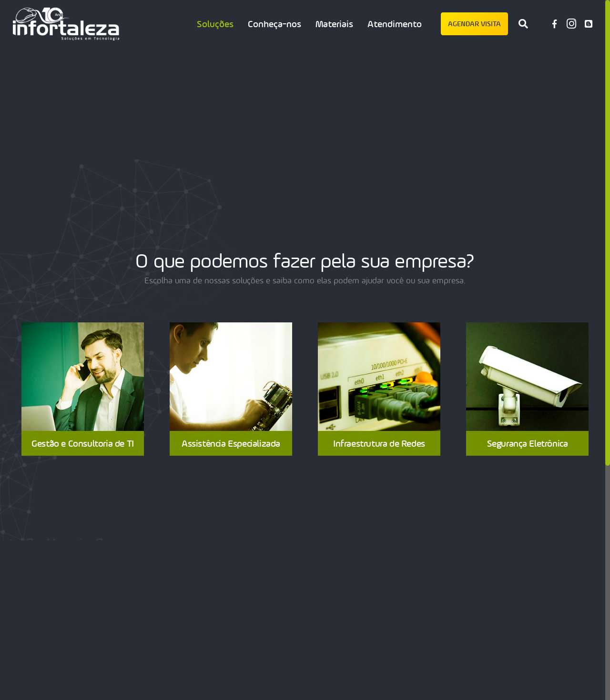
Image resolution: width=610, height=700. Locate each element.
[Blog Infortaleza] (589, 24)
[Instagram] (571, 24)
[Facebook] (554, 24)
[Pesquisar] (523, 24)
